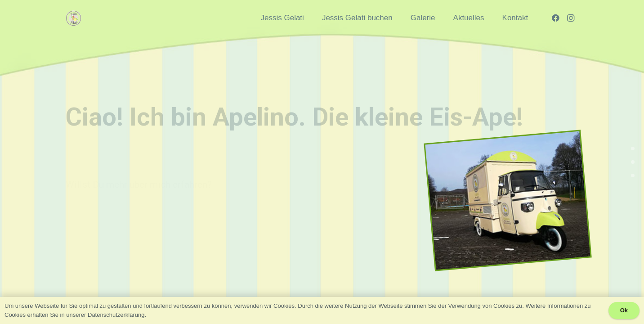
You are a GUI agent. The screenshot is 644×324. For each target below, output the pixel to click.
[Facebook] (555, 18)
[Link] (74, 18)
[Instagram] (571, 18)
